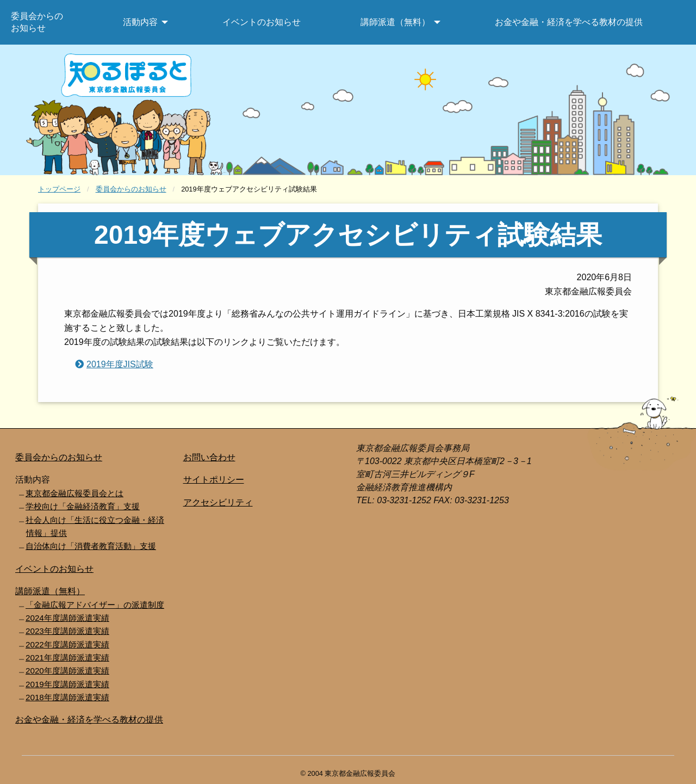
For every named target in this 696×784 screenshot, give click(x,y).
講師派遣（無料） (50, 591)
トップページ (59, 189)
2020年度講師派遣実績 (67, 671)
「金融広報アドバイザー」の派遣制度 (95, 605)
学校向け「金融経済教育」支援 (83, 506)
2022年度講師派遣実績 (67, 644)
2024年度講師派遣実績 (67, 618)
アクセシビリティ (218, 502)
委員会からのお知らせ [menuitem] (37, 22)
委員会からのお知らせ (131, 189)
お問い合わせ (209, 457)
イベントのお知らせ (54, 569)
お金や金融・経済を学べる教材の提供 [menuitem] (569, 22)
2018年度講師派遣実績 (67, 697)
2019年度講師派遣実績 (67, 684)
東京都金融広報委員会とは (74, 493)
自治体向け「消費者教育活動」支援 (91, 546)
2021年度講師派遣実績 (67, 658)
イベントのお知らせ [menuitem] (262, 22)
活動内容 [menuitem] (140, 22)
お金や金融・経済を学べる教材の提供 (89, 720)
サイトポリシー (214, 480)
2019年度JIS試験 (120, 364)
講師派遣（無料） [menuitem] (395, 22)
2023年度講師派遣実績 (67, 631)
